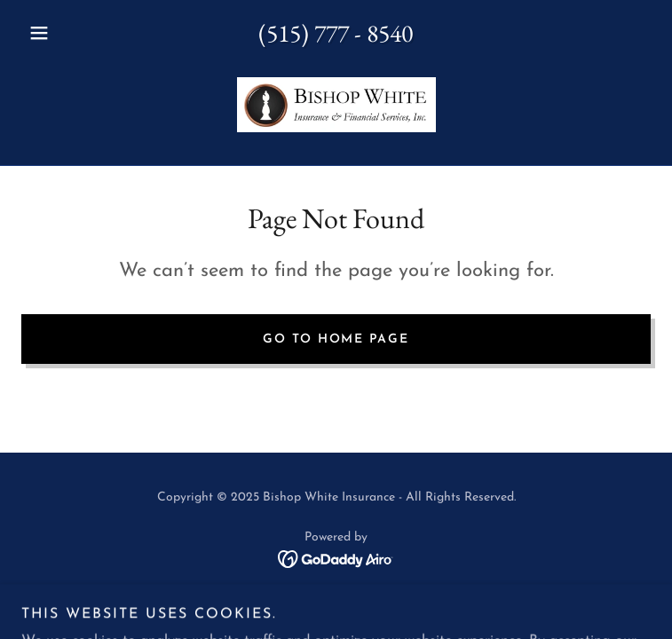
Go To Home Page (336, 339)
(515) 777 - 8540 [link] (336, 33)
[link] (336, 105)
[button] (68, 33)
